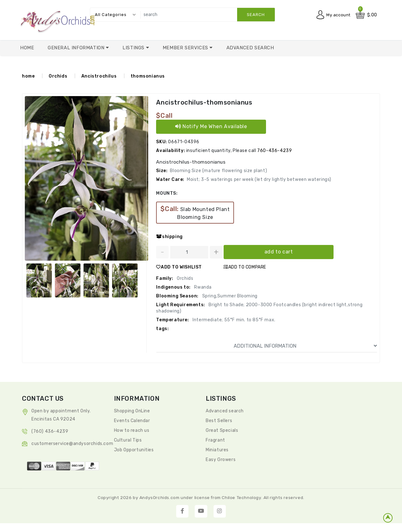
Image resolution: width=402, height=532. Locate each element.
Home (27, 48)
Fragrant (215, 440)
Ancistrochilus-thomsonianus (204, 102)
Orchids (58, 76)
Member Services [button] (186, 48)
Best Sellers (219, 421)
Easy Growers (221, 460)
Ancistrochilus (99, 76)
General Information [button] (77, 48)
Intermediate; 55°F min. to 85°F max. (234, 320)
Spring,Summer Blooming (229, 296)
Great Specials (222, 430)
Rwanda (202, 287)
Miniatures (217, 450)
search (256, 15)
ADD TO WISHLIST (179, 267)
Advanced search (225, 411)
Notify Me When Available (211, 126)
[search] (206, 15)
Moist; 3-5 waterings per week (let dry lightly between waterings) (259, 179)
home (28, 76)
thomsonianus (148, 76)
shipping (169, 237)
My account (338, 15)
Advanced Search (250, 48)
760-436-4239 (274, 151)
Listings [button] (134, 48)
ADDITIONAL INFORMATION (305, 346)
